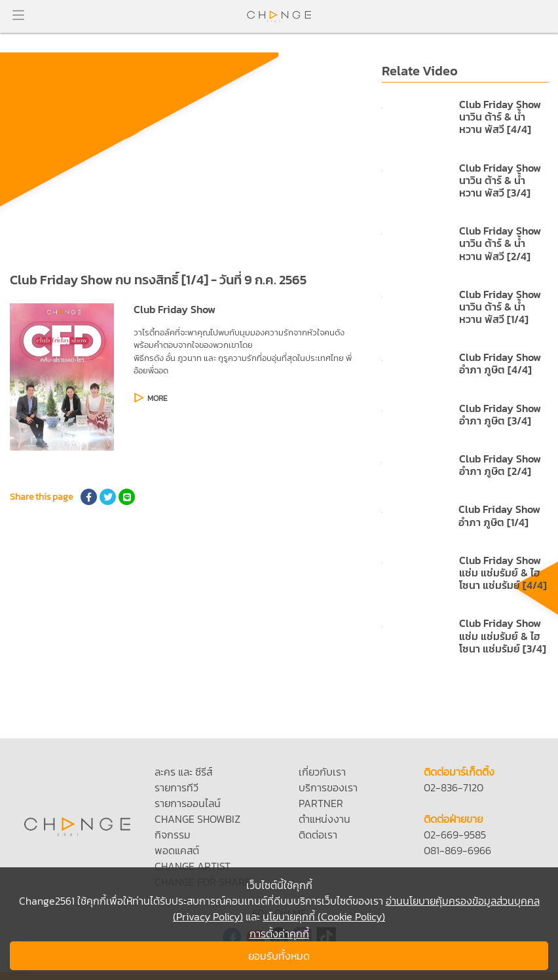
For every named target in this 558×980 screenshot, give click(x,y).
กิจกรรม (173, 835)
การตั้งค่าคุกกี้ (279, 933)
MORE (158, 398)
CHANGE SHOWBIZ (197, 819)
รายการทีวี (177, 787)
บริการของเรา (328, 787)
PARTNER (321, 803)
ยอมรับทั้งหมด (279, 956)
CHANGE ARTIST (193, 866)
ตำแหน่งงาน (325, 819)
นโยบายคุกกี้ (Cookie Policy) (324, 916)
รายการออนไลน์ (188, 803)
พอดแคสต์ (177, 850)
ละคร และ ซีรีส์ (183, 772)
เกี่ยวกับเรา (322, 772)
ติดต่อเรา (318, 835)
